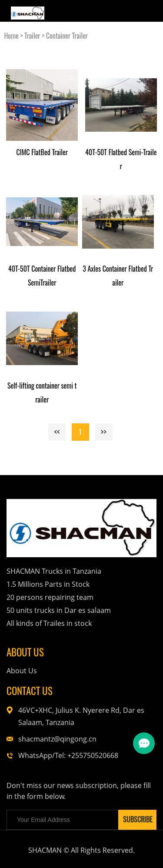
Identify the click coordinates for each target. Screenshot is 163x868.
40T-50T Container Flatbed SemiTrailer (42, 276)
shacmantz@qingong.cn (57, 739)
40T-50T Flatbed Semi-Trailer (121, 159)
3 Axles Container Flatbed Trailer (118, 276)
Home (11, 36)
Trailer (32, 36)
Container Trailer (67, 36)
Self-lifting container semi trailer (42, 392)
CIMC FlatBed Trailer (42, 152)
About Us (22, 671)
